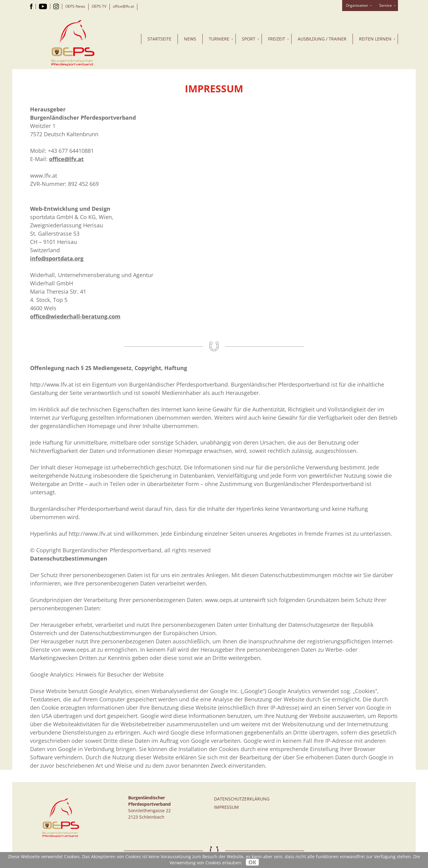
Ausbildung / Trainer (322, 39)
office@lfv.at (123, 6)
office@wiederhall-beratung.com (75, 316)
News (190, 39)
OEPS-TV (99, 6)
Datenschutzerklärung (242, 799)
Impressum (226, 807)
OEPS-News (75, 6)
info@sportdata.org (57, 258)
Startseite (159, 39)
